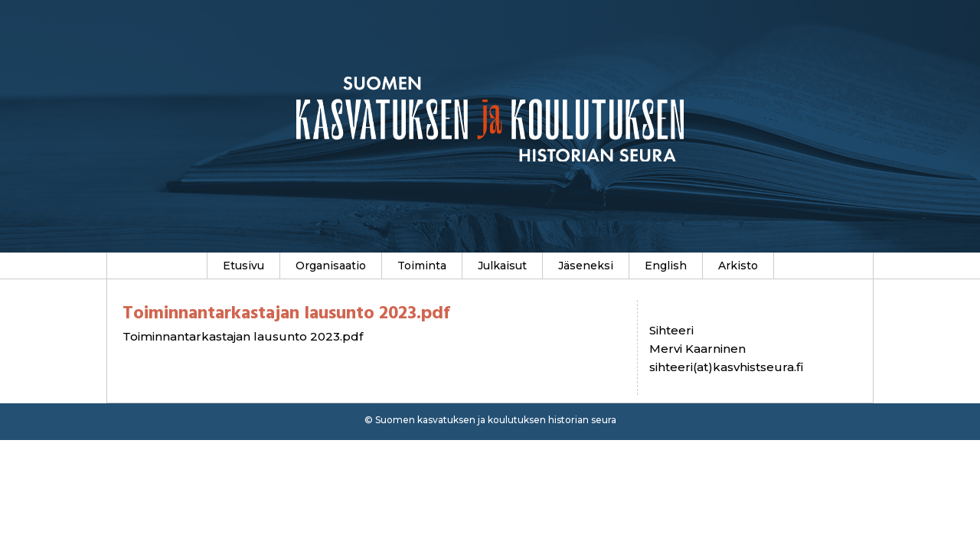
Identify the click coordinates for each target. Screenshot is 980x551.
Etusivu (243, 266)
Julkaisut (502, 266)
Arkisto (738, 266)
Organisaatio (331, 266)
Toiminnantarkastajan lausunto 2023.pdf (243, 336)
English (666, 266)
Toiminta (422, 266)
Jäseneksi (586, 266)
